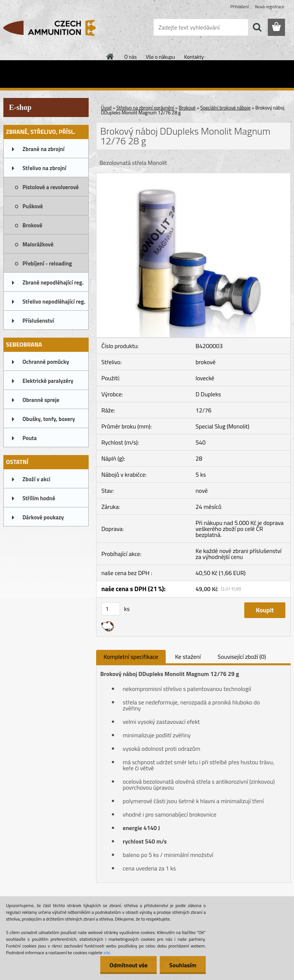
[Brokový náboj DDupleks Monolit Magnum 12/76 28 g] (193, 176)
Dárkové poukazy (43, 517)
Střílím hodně (39, 498)
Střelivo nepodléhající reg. (54, 302)
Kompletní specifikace (131, 657)
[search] (257, 27)
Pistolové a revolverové (50, 187)
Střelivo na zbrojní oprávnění (44, 170)
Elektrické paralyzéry (48, 381)
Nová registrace (270, 7)
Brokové (32, 225)
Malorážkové (38, 244)
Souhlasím (183, 965)
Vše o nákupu (160, 57)
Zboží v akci (36, 479)
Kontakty (194, 57)
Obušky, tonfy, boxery (49, 419)
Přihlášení (240, 7)
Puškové (33, 206)
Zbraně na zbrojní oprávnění (43, 151)
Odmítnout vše (129, 965)
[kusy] (111, 609)
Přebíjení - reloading (47, 263)
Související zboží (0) (242, 657)
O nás (130, 57)
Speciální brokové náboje (226, 108)
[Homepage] (110, 56)
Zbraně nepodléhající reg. (53, 282)
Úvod (106, 108)
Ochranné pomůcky (46, 362)
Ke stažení (188, 657)
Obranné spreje (41, 400)
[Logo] (55, 28)
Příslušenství (38, 321)
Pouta (30, 438)
